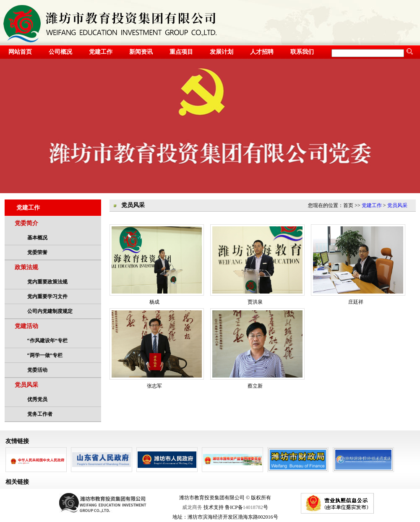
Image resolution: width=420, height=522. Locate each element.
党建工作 (101, 52)
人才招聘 (262, 52)
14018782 (253, 507)
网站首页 (20, 52)
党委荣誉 (37, 252)
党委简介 (26, 223)
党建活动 (26, 326)
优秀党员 (37, 399)
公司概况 (60, 52)
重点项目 (181, 52)
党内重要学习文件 (47, 296)
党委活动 (37, 370)
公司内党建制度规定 (50, 311)
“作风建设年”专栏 (47, 341)
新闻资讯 (141, 52)
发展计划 (222, 52)
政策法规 (26, 267)
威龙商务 (192, 507)
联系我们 (302, 52)
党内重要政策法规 (47, 282)
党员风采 (26, 385)
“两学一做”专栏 (45, 355)
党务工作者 (40, 414)
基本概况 (37, 238)
